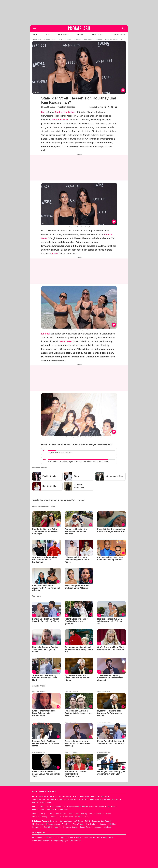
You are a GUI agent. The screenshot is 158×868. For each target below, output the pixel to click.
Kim (43, 112)
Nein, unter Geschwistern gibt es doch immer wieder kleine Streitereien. (79, 462)
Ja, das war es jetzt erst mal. (60, 453)
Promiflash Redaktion (66, 107)
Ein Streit (46, 334)
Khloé (55, 254)
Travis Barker (66, 341)
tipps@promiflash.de (75, 500)
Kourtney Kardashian (65, 112)
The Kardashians (60, 120)
